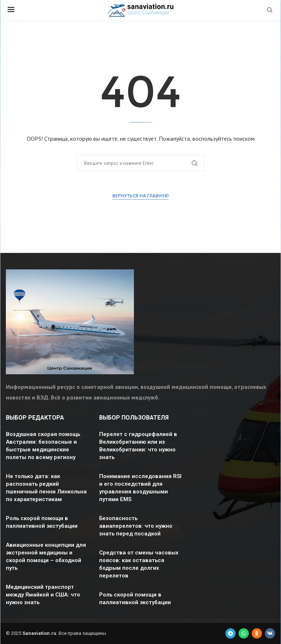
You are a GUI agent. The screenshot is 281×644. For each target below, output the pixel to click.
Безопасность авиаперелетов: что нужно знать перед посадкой (136, 526)
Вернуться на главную (140, 196)
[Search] (270, 11)
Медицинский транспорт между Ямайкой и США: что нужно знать (43, 595)
